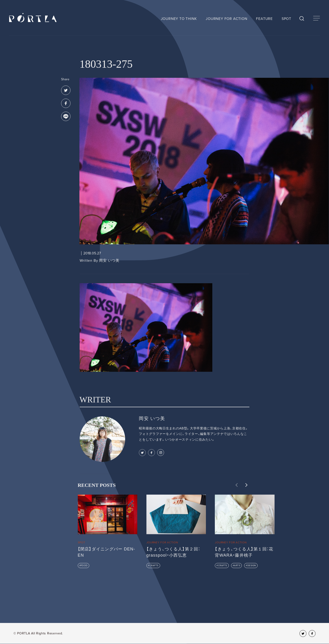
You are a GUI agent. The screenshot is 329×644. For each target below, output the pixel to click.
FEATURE (264, 19)
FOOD (84, 566)
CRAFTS (154, 566)
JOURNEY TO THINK (179, 19)
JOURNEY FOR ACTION (226, 19)
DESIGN (252, 566)
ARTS (237, 566)
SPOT (286, 19)
